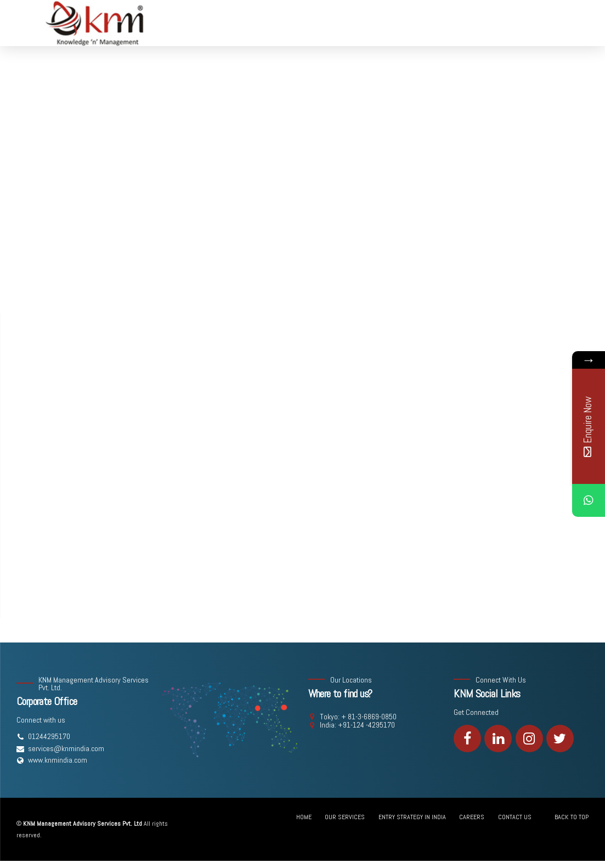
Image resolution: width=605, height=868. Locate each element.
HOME (304, 817)
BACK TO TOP (572, 817)
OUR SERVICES (345, 817)
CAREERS (472, 817)
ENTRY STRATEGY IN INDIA (412, 817)
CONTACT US (515, 817)
